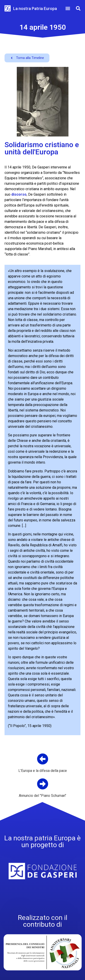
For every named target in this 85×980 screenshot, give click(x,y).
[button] (68, 9)
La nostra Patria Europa (35, 9)
